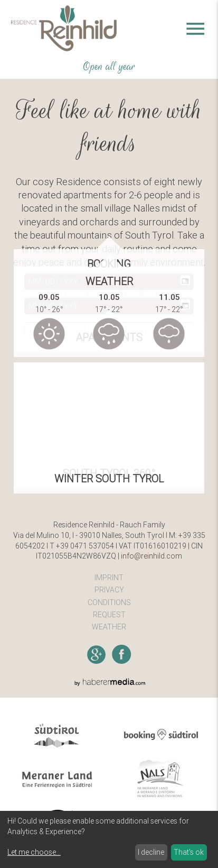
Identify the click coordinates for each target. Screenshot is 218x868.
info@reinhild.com (151, 556)
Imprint (109, 578)
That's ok (189, 852)
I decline (151, 852)
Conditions (109, 602)
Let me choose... (34, 852)
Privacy (109, 590)
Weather (109, 627)
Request (109, 615)
